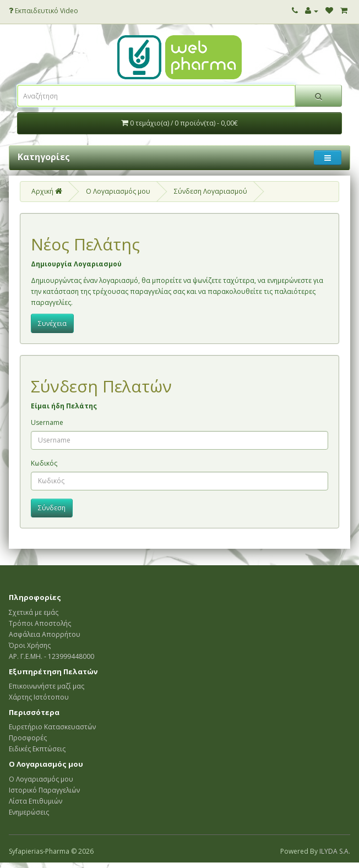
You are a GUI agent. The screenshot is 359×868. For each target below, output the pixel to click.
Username (47, 422)
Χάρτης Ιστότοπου (39, 697)
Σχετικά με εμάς (34, 612)
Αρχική (47, 191)
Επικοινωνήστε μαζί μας (47, 686)
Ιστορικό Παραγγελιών (44, 790)
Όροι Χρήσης (30, 645)
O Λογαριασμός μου (118, 191)
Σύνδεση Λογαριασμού (211, 191)
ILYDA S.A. (335, 851)
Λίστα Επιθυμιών (36, 801)
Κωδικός (44, 463)
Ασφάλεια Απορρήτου (45, 634)
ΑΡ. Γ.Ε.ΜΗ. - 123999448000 (51, 656)
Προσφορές (28, 738)
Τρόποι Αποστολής (40, 623)
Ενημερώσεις (29, 812)
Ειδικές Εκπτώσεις (37, 749)
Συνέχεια (52, 323)
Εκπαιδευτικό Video (43, 11)
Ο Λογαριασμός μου (41, 779)
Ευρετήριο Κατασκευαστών (52, 727)
